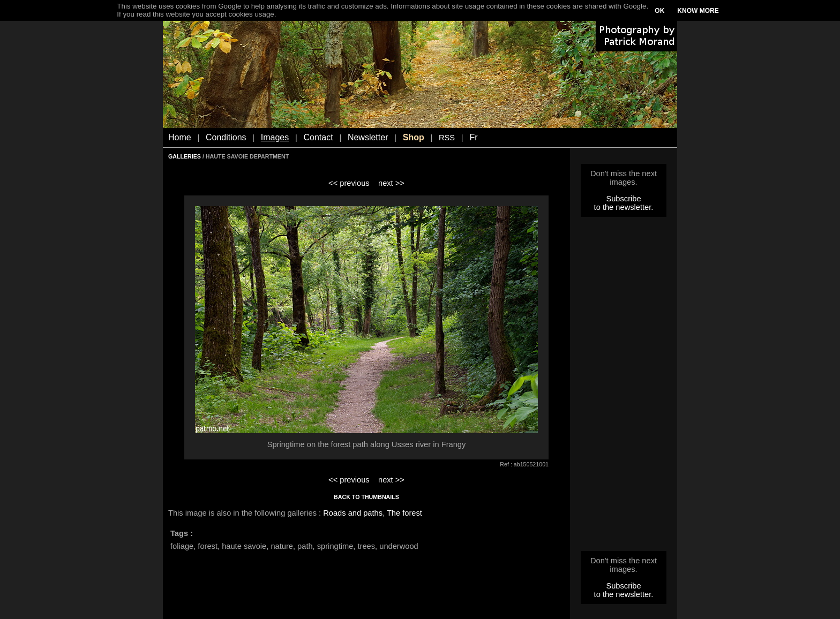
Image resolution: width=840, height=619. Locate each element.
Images (275, 137)
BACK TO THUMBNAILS (366, 497)
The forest (404, 513)
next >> (391, 183)
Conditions (226, 137)
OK (659, 11)
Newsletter (368, 137)
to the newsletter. (624, 207)
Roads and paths (353, 513)
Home (180, 137)
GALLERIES (185, 156)
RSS (447, 138)
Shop (414, 137)
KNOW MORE (698, 11)
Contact (318, 137)
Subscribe (623, 199)
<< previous (349, 183)
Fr (473, 137)
